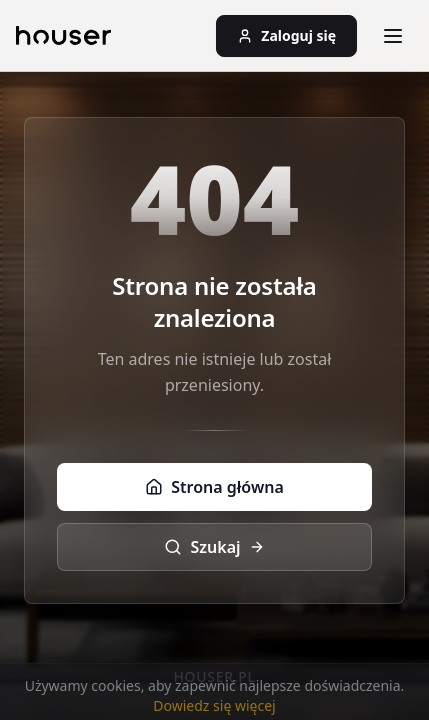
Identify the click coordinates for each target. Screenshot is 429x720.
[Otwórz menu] (393, 36)
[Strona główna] (63, 36)
